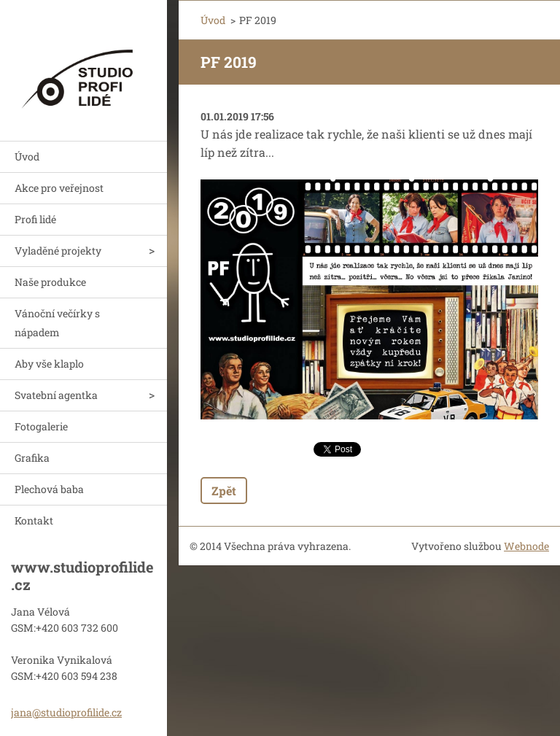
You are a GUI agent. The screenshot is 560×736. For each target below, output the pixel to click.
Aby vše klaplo (49, 364)
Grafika (32, 458)
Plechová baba (49, 489)
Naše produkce (50, 282)
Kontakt (34, 520)
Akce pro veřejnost (59, 188)
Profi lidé (35, 219)
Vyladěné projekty (58, 251)
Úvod (27, 156)
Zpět (224, 491)
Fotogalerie (41, 426)
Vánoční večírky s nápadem (57, 323)
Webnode (526, 546)
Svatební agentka (56, 395)
